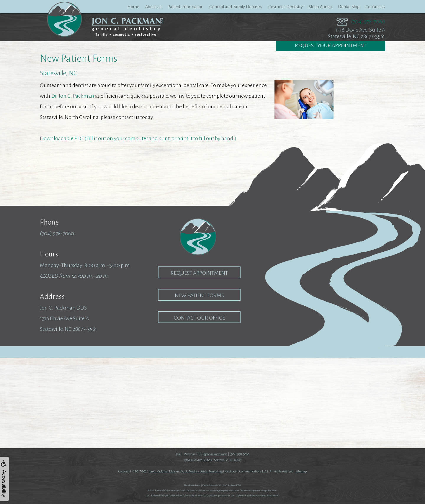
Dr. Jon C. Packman (73, 96)
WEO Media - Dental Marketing (202, 471)
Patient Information (185, 7)
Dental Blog (349, 7)
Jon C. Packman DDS (162, 471)
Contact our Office (199, 318)
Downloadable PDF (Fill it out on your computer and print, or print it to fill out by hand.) (138, 138)
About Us (153, 7)
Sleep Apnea (320, 7)
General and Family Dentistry (236, 7)
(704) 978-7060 (368, 22)
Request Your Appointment (331, 46)
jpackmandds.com (216, 454)
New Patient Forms (199, 295)
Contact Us (375, 7)
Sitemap (301, 471)
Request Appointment (199, 273)
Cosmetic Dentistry (286, 7)
